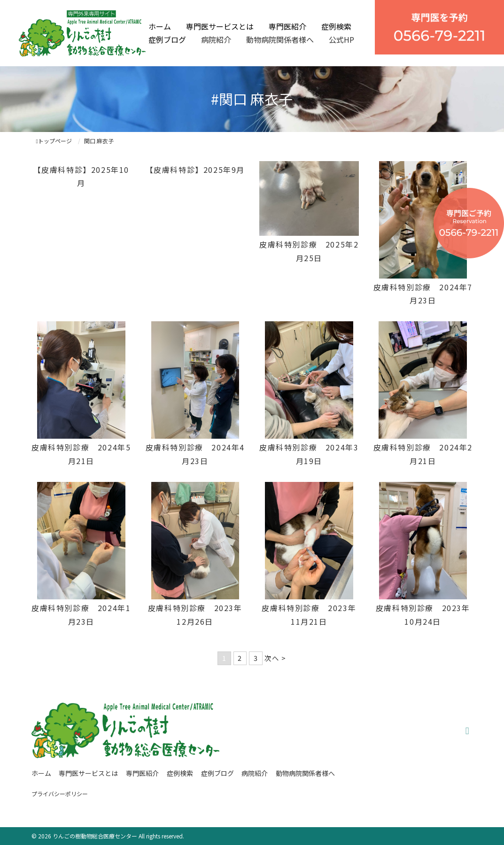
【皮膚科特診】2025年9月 (195, 170)
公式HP (341, 39)
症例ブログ (167, 39)
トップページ (54, 141)
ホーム (160, 26)
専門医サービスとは (220, 26)
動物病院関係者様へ (280, 39)
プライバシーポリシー (60, 794)
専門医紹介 (287, 26)
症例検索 (336, 26)
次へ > (275, 658)
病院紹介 (216, 39)
